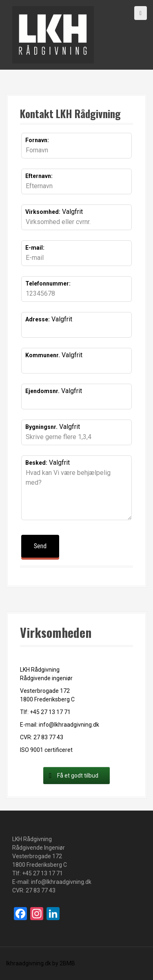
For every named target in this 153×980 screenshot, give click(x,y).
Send (40, 546)
